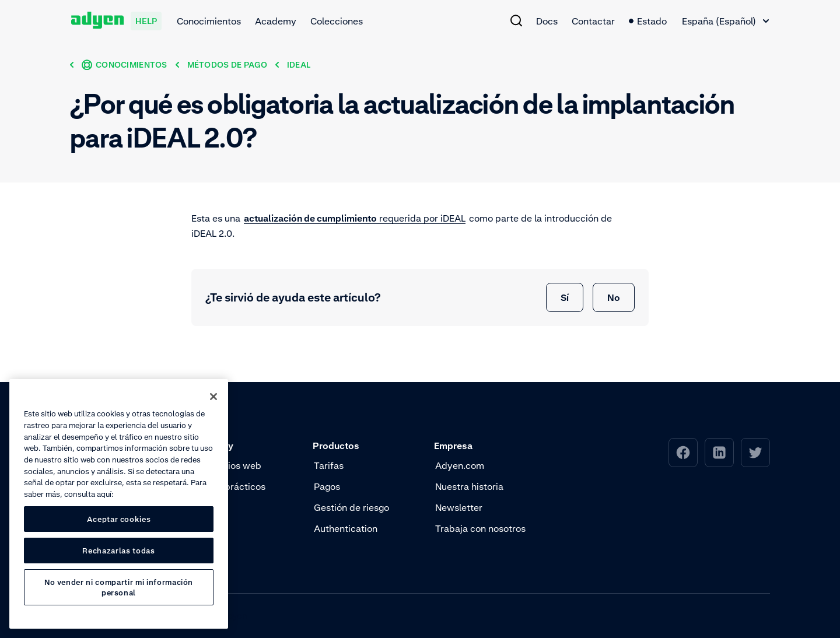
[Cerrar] (213, 397)
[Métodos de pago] (227, 64)
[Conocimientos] (125, 64)
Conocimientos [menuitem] (209, 21)
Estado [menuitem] (648, 21)
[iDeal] (299, 64)
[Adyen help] (116, 21)
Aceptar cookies (119, 519)
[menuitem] (516, 20)
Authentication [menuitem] (346, 528)
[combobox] (725, 21)
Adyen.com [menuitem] (460, 465)
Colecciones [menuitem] (337, 21)
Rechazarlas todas (118, 551)
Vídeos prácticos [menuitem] (229, 486)
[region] (119, 504)
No (614, 297)
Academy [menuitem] (276, 21)
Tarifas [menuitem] (329, 465)
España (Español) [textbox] (719, 21)
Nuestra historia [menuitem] (469, 486)
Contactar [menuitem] (593, 21)
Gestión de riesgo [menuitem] (351, 507)
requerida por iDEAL (355, 218)
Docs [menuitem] (547, 21)
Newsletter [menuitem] (459, 507)
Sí (565, 297)
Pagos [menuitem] (327, 486)
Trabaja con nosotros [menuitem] (480, 528)
